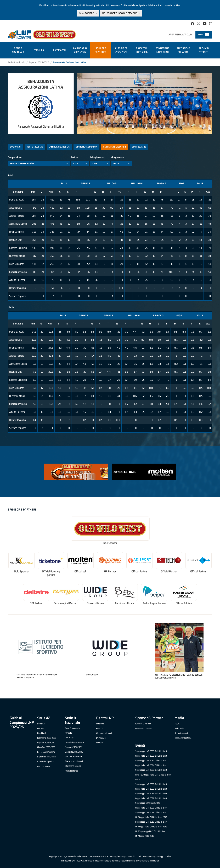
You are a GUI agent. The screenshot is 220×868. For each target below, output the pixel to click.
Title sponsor (110, 543)
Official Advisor (184, 603)
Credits (168, 856)
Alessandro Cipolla (18, 224)
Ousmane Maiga (17, 256)
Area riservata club (180, 34)
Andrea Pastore (17, 216)
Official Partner (140, 571)
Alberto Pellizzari (17, 280)
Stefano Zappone (18, 296)
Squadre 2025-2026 (39, 62)
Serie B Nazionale (16, 62)
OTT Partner (36, 603)
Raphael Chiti (16, 240)
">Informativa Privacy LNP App (150, 856)
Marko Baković (16, 200)
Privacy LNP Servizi (127, 856)
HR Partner (110, 571)
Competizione (15, 157)
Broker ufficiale (95, 603)
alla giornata (117, 157)
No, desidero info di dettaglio (120, 13)
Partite (74, 157)
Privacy (113, 856)
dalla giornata (97, 157)
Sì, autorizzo (87, 13)
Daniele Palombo (18, 288)
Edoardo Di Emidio (18, 248)
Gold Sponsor (21, 571)
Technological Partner (66, 603)
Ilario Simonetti (17, 264)
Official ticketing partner (51, 573)
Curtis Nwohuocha (18, 272)
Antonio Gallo (16, 208)
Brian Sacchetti (17, 232)
